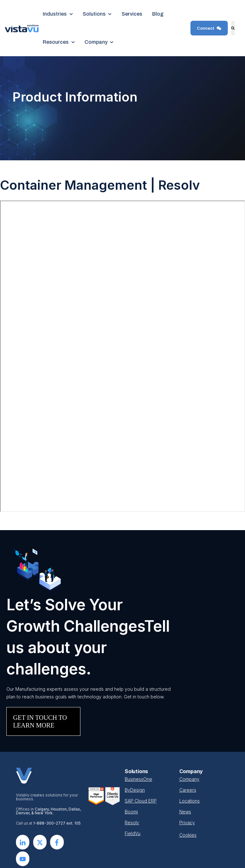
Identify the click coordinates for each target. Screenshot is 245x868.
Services (132, 14)
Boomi (131, 812)
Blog (158, 14)
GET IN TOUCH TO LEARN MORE (40, 721)
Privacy (187, 822)
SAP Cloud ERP (141, 801)
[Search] (233, 28)
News (185, 812)
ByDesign (135, 790)
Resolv (132, 822)
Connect (209, 28)
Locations (189, 801)
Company (189, 779)
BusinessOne (138, 779)
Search (230, 33)
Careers (188, 790)
